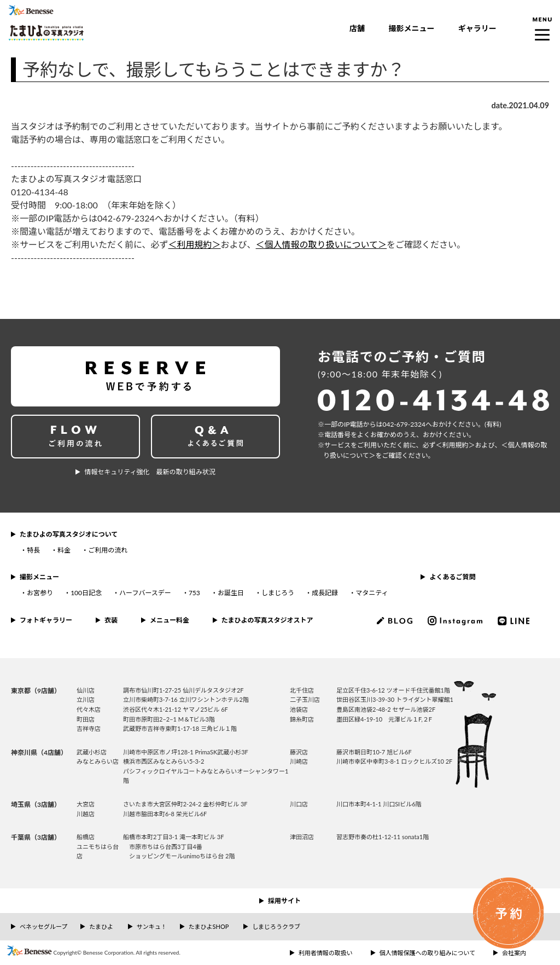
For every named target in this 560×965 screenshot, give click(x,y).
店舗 (357, 28)
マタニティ (372, 593)
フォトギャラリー (46, 620)
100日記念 (86, 593)
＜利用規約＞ (195, 244)
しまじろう (278, 593)
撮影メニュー (411, 28)
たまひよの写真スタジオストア (267, 620)
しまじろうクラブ (276, 926)
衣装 (111, 620)
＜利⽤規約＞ (456, 445)
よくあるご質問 (452, 577)
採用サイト (284, 901)
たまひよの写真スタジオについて (69, 534)
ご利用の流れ (108, 550)
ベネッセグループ (43, 926)
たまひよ (101, 926)
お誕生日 (231, 593)
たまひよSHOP (209, 926)
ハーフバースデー (145, 593)
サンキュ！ (152, 926)
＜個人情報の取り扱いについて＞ (322, 244)
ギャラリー (477, 28)
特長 (33, 550)
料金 (64, 550)
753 (194, 593)
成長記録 (325, 593)
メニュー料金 (170, 620)
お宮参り (40, 593)
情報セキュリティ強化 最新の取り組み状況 (150, 472)
